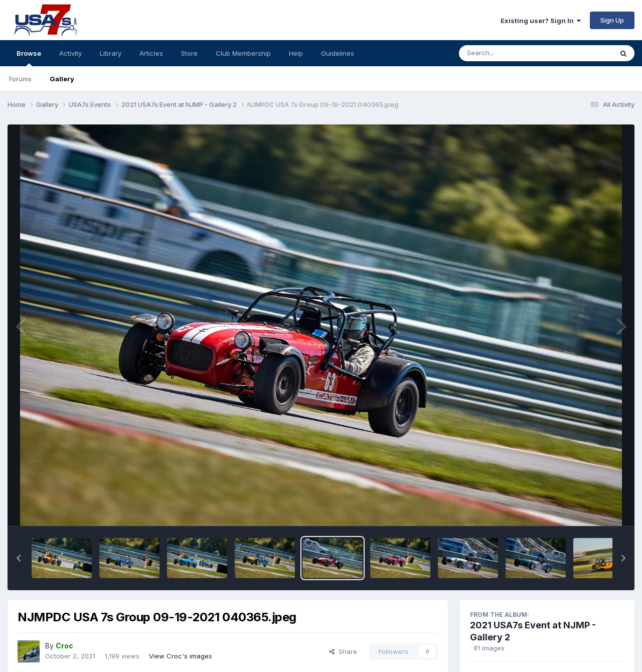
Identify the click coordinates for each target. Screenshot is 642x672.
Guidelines (338, 53)
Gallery (62, 79)
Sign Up (612, 20)
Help (296, 53)
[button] (19, 558)
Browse (29, 58)
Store (189, 53)
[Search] (508, 53)
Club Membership (243, 53)
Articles (151, 53)
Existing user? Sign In (541, 21)
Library (111, 53)
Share (343, 651)
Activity (70, 53)
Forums (20, 79)
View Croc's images (181, 656)
